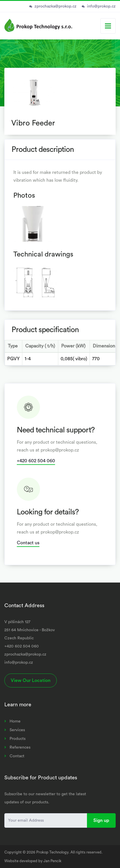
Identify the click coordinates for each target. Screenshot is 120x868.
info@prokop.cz (101, 6)
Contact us (28, 543)
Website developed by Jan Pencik (33, 861)
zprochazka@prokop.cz (56, 6)
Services (17, 730)
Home (15, 721)
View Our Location (31, 680)
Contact (17, 756)
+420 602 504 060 (36, 461)
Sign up (101, 820)
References (20, 747)
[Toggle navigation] (108, 26)
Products (18, 739)
